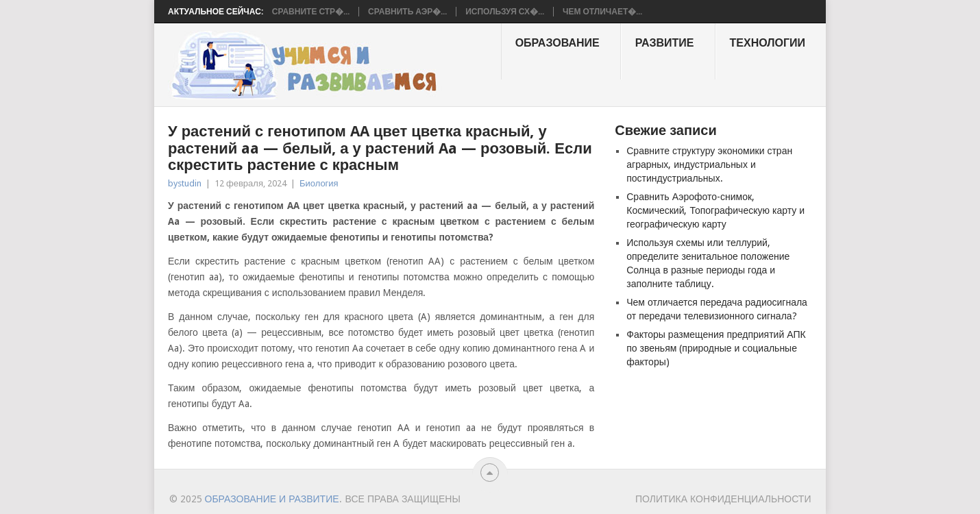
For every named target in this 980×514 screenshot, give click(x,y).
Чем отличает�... (602, 12)
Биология (319, 183)
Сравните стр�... (311, 12)
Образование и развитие (272, 499)
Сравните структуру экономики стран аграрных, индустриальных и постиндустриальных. (709, 164)
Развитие (665, 43)
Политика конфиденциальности (723, 499)
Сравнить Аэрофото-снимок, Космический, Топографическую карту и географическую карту (715, 210)
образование (558, 43)
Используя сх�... (505, 12)
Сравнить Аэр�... (407, 12)
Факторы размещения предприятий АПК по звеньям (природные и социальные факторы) (716, 348)
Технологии (768, 43)
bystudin (185, 183)
